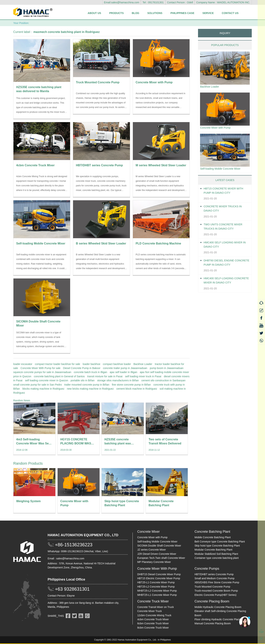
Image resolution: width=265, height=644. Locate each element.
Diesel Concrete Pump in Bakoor (82, 368)
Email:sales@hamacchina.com (122, 2)
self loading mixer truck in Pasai (143, 376)
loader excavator (23, 364)
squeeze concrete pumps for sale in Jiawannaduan (42, 372)
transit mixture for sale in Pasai (105, 376)
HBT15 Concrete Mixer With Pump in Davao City (226, 192)
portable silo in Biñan (83, 380)
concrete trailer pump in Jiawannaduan (125, 368)
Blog (135, 13)
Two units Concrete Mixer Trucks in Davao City (226, 228)
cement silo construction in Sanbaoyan (163, 380)
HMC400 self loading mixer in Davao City (226, 246)
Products (116, 13)
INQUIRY (225, 33)
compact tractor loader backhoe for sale (57, 364)
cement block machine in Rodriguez (137, 389)
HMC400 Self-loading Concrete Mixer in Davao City (224, 283)
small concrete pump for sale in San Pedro (38, 385)
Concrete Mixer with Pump (217, 128)
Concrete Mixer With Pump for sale (41, 368)
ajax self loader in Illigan (123, 372)
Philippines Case (182, 13)
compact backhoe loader (117, 364)
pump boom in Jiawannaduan (167, 368)
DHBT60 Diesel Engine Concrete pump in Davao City (224, 265)
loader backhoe (91, 364)
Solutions (155, 13)
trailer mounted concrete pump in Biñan (87, 385)
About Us (94, 13)
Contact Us (230, 13)
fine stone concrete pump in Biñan (131, 385)
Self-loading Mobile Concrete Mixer (223, 170)
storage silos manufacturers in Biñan (118, 380)
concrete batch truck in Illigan (90, 372)
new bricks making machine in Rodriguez (90, 389)
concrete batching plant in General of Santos (59, 376)
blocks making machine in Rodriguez (43, 389)
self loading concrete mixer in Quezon (47, 380)
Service (208, 13)
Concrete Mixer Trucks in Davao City (225, 210)
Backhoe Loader (143, 364)
